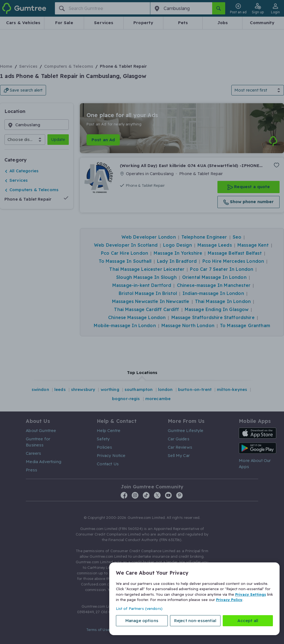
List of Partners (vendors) (139, 608)
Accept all (248, 621)
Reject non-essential (195, 621)
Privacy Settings (251, 594)
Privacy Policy (229, 600)
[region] (194, 599)
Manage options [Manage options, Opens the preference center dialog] (142, 621)
